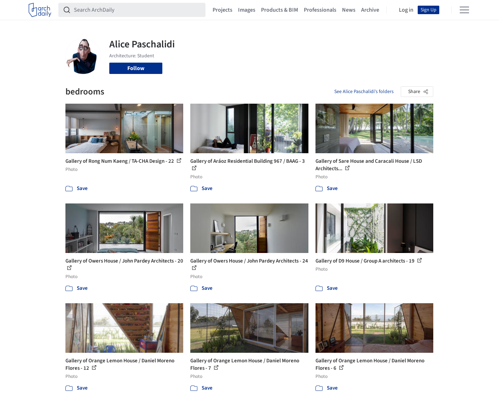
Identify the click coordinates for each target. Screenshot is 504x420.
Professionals (320, 10)
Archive (370, 10)
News (349, 10)
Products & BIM (280, 10)
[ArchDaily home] (40, 10)
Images (247, 10)
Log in (406, 10)
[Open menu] (464, 10)
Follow (136, 68)
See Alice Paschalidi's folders (364, 92)
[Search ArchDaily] (138, 10)
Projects (222, 10)
